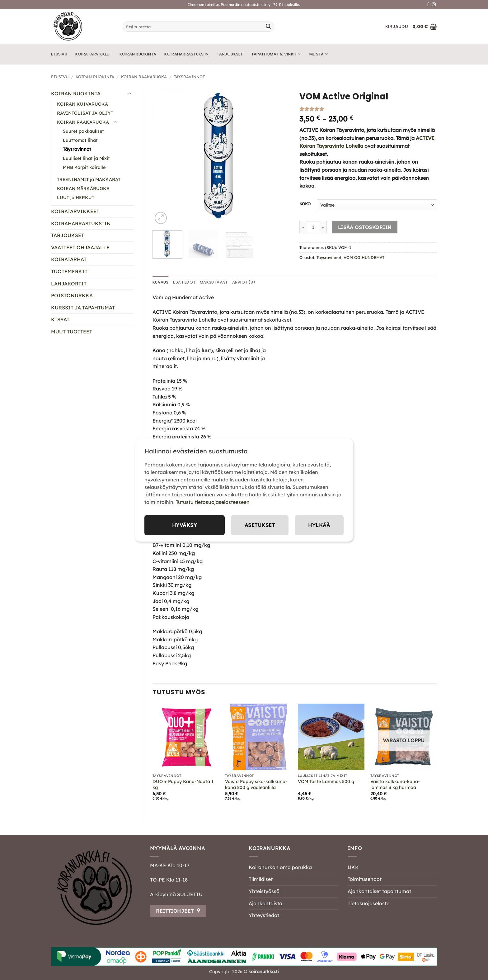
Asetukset (260, 525)
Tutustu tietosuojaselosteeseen (213, 502)
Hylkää (319, 525)
